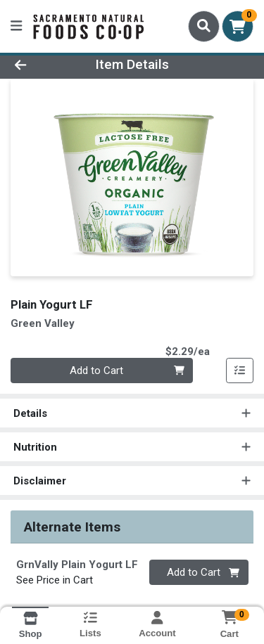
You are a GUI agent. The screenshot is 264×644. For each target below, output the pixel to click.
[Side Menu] (16, 26)
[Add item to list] (240, 371)
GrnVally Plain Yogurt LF (77, 565)
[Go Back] (41, 65)
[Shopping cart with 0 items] (238, 26)
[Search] (204, 26)
